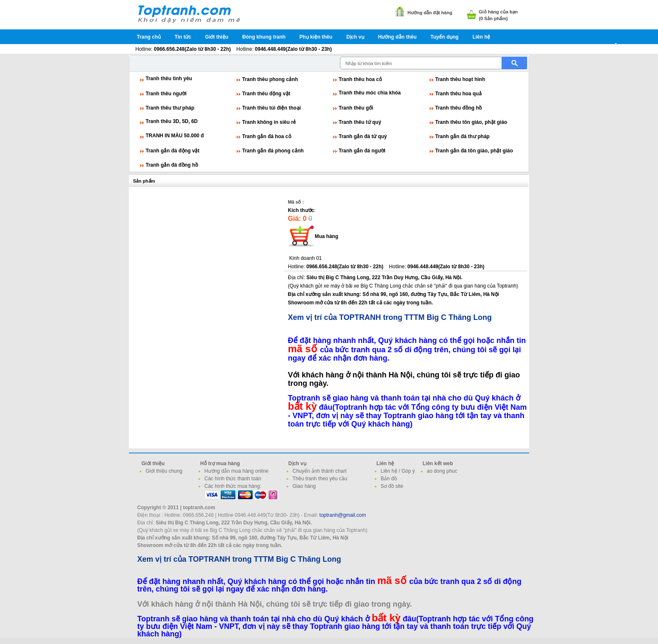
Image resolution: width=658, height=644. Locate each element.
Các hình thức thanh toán (233, 479)
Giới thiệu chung (164, 471)
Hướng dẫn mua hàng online (236, 471)
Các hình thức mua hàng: (233, 486)
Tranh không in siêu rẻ (269, 122)
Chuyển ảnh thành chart (320, 471)
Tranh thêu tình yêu (169, 79)
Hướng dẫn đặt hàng (430, 13)
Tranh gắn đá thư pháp (462, 136)
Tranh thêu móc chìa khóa (370, 93)
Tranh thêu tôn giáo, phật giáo (471, 122)
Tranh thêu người (166, 94)
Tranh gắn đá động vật (172, 151)
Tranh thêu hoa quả (458, 94)
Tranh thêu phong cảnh (270, 79)
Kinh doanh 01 (305, 258)
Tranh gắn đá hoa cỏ (267, 136)
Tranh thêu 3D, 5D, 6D (172, 121)
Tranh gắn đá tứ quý (363, 136)
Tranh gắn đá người (362, 151)
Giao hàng (304, 486)
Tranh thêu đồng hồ (458, 108)
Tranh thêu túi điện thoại (272, 108)
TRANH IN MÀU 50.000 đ (175, 136)
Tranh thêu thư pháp (170, 108)
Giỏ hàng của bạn (498, 12)
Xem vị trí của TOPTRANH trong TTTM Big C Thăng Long (390, 317)
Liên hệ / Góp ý (398, 471)
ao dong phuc (442, 471)
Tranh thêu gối (356, 108)
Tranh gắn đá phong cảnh (273, 151)
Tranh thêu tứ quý (360, 122)
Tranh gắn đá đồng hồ (172, 165)
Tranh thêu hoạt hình (460, 79)
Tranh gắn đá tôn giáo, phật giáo (474, 151)
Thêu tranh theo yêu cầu (320, 479)
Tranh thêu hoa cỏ (360, 79)
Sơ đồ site (392, 486)
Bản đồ (389, 479)
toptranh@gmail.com (343, 515)
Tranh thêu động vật (266, 94)
